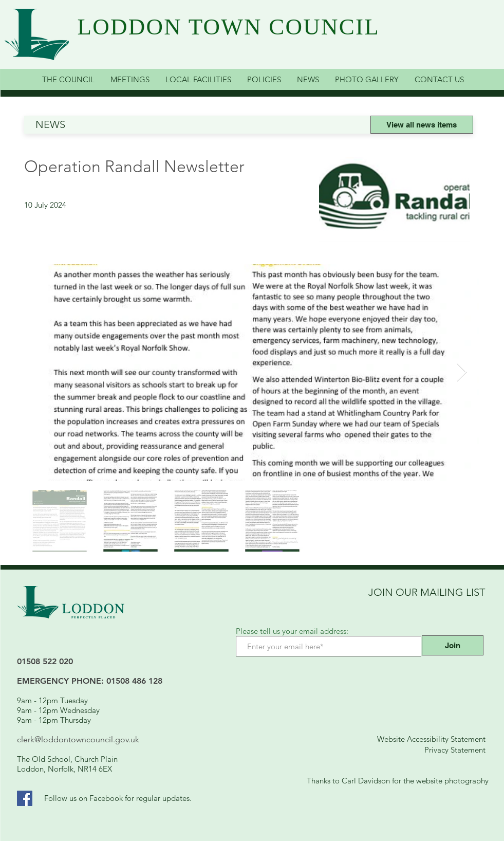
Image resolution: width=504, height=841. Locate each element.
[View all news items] (422, 125)
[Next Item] (462, 372)
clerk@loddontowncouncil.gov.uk (78, 739)
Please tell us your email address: (292, 631)
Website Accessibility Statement (431, 739)
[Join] (453, 645)
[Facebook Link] (25, 798)
